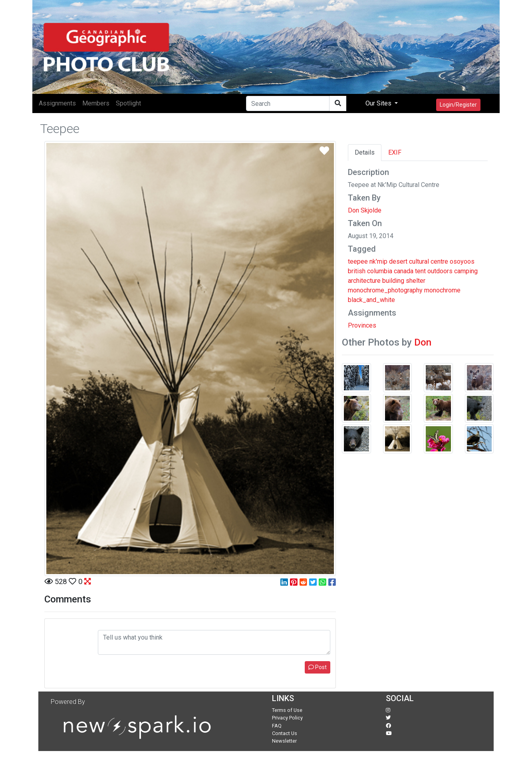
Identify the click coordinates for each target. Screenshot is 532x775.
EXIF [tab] (395, 152)
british (357, 271)
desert (398, 261)
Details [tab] (365, 152)
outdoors (440, 271)
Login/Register (458, 105)
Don (423, 342)
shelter (416, 281)
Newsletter (284, 741)
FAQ (277, 726)
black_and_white (371, 300)
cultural (419, 261)
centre (439, 261)
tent (420, 271)
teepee (358, 261)
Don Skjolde (365, 210)
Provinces (362, 325)
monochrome (442, 290)
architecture (364, 281)
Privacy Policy (287, 718)
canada (404, 271)
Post (318, 667)
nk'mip (378, 261)
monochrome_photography (385, 290)
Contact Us (285, 733)
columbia (380, 271)
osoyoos (462, 261)
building (393, 281)
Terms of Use (287, 710)
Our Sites (379, 103)
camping (466, 271)
